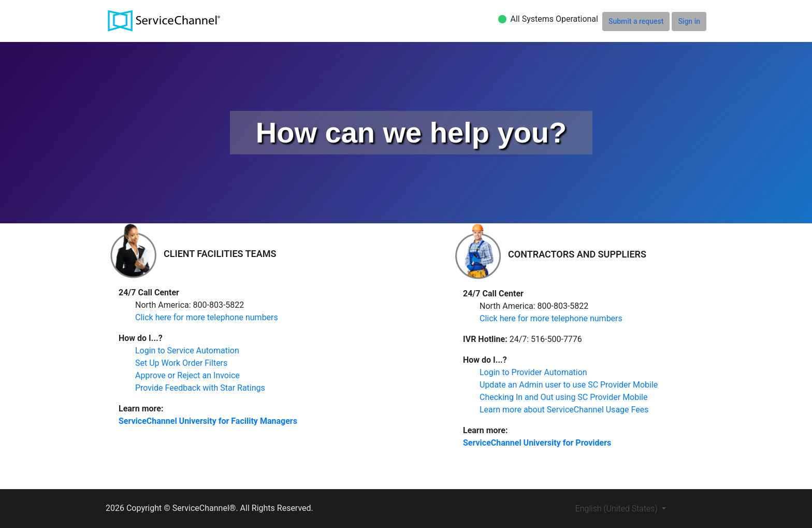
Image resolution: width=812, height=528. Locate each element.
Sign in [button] (689, 21)
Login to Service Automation (187, 351)
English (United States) (618, 509)
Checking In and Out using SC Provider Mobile (563, 397)
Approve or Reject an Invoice (187, 375)
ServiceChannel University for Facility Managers (208, 421)
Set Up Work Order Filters (181, 363)
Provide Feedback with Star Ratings (200, 388)
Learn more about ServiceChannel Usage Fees (564, 410)
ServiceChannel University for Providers (537, 443)
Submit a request (636, 21)
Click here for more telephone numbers (207, 317)
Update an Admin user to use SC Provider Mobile (569, 385)
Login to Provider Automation (533, 372)
